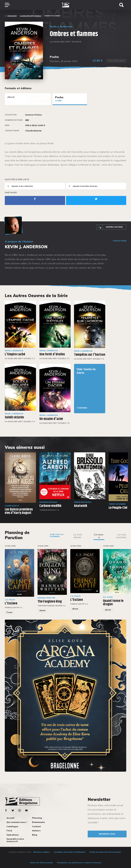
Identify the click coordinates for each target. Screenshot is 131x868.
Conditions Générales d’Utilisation (70, 852)
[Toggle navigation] (9, 5)
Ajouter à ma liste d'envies (82, 186)
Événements (38, 822)
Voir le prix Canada (116, 61)
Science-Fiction (34, 115)
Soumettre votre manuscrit (15, 840)
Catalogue (12, 16)
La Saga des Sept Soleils (30, 16)
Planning (37, 818)
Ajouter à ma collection (19, 186)
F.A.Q (9, 831)
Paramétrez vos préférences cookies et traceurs (79, 863)
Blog (35, 835)
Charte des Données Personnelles (105, 852)
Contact (36, 826)
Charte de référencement (41, 863)
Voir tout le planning (57, 535)
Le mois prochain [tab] (121, 536)
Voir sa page (119, 241)
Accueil (10, 818)
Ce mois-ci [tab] (99, 536)
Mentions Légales (42, 852)
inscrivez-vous (107, 834)
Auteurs (36, 831)
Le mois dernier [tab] (78, 536)
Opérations (13, 835)
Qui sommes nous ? (17, 822)
